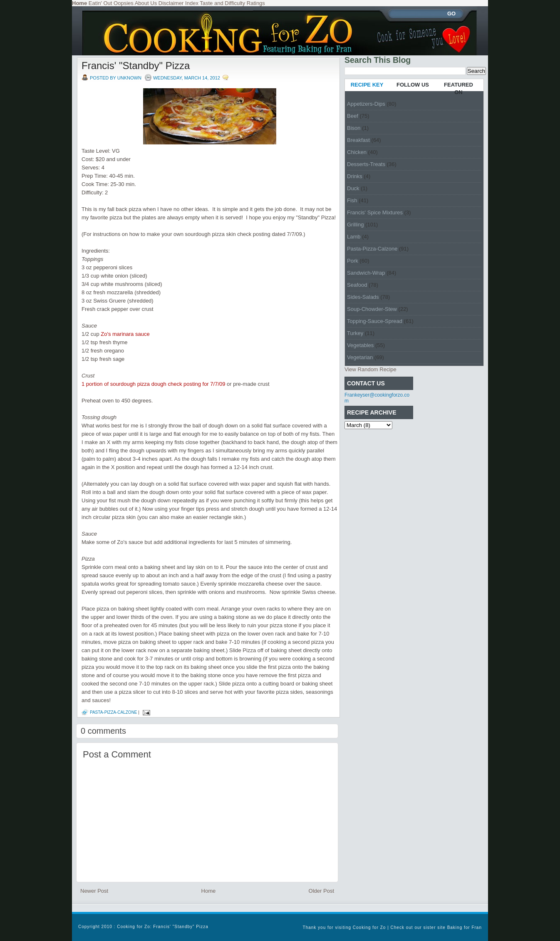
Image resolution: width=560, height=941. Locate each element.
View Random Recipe (370, 369)
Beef (353, 116)
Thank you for (319, 927)
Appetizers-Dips (366, 104)
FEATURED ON (458, 88)
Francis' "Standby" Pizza (136, 66)
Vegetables (360, 345)
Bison (354, 128)
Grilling (355, 225)
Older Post (321, 891)
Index (192, 3)
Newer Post (94, 891)
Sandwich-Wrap (366, 273)
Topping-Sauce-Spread (375, 321)
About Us (146, 3)
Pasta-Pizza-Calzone (114, 712)
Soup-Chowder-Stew (372, 309)
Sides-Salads (363, 297)
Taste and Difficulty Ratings (232, 3)
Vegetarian (360, 357)
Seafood (357, 285)
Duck (353, 188)
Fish (352, 200)
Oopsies (124, 3)
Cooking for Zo (369, 927)
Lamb (354, 237)
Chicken (357, 152)
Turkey (355, 333)
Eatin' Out (100, 3)
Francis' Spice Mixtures (375, 212)
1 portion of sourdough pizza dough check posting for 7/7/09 (153, 384)
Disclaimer (171, 3)
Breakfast (358, 140)
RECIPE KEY (367, 85)
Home (209, 891)
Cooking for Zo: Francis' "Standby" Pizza (163, 927)
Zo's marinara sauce (125, 334)
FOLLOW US (413, 85)
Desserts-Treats (366, 164)
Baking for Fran (465, 927)
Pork (353, 261)
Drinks (355, 176)
